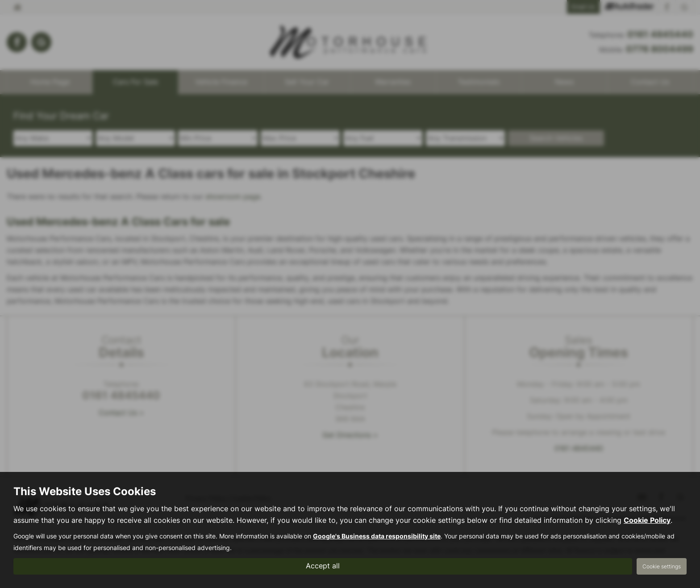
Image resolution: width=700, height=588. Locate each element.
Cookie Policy (647, 520)
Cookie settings (662, 566)
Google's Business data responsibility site (377, 536)
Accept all (323, 566)
